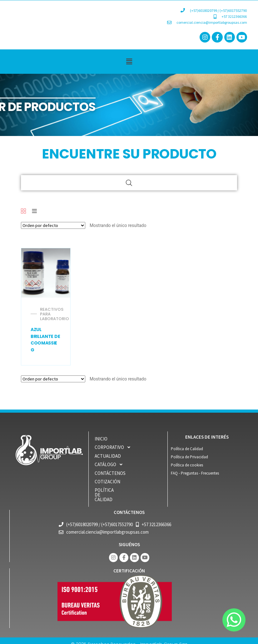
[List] (34, 211)
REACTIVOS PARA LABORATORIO (55, 314)
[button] (129, 61)
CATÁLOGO (110, 465)
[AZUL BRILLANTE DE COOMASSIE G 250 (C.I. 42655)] (46, 273)
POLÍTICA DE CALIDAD (117, 490)
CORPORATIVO (114, 447)
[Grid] (23, 211)
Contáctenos (110, 473)
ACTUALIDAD (108, 456)
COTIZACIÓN (107, 482)
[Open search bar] (129, 183)
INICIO (101, 439)
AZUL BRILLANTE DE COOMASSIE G (45, 340)
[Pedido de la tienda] (53, 225)
